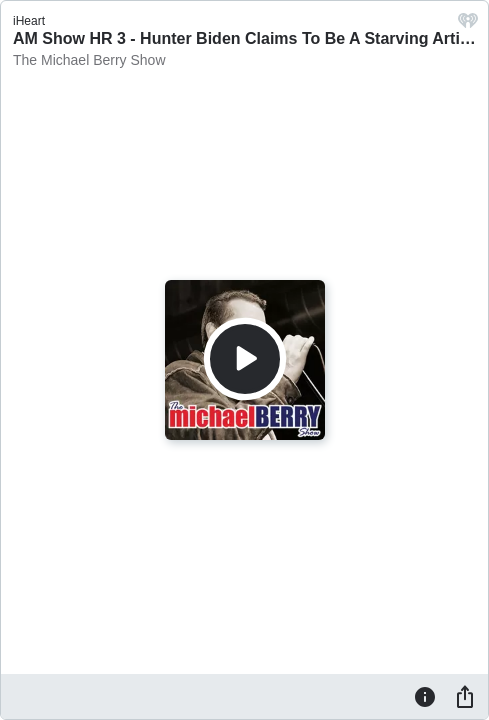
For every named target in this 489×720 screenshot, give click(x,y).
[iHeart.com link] (468, 25)
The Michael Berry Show (89, 60)
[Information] (425, 696)
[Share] (465, 696)
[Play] (245, 359)
